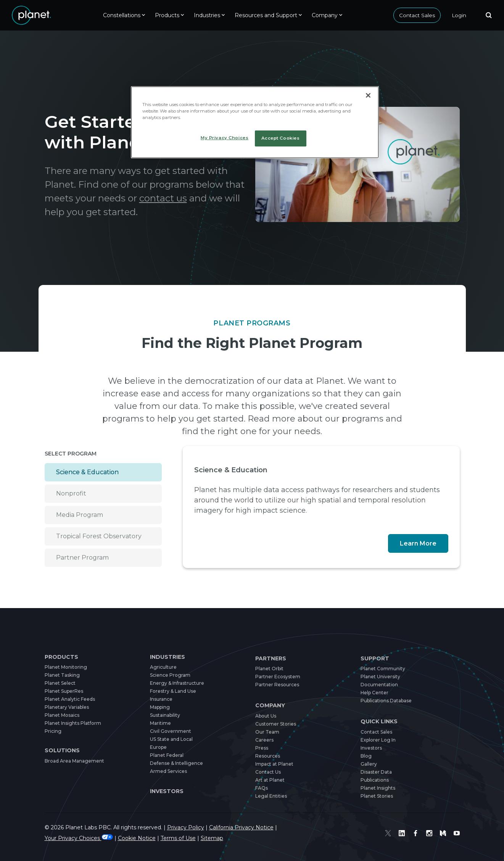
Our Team (267, 732)
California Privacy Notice (254, 827)
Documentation (379, 685)
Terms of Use (185, 838)
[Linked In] (402, 833)
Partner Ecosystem (278, 677)
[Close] (368, 95)
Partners (271, 658)
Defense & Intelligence (177, 763)
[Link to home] (31, 15)
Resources (268, 756)
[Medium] (443, 833)
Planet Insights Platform (73, 723)
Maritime (160, 723)
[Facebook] (415, 833)
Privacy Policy (195, 827)
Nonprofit (72, 493)
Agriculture (163, 667)
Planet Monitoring (66, 667)
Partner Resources (277, 685)
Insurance (162, 699)
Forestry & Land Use (175, 691)
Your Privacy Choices (81, 838)
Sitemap (219, 838)
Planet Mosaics (62, 715)
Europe (159, 747)
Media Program (81, 515)
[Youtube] (457, 833)
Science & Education (89, 472)
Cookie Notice (142, 838)
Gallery (369, 764)
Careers (264, 740)
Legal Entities (271, 796)
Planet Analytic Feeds (71, 699)
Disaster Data (376, 772)
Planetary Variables (67, 707)
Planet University (381, 677)
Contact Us (268, 772)
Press (262, 748)
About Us (266, 716)
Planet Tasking (62, 675)
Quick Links (380, 721)
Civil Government (171, 731)
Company (271, 705)
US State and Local (173, 739)
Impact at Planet (275, 764)
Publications (375, 780)
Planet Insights (378, 788)
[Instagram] (429, 833)
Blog (366, 756)
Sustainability (166, 715)
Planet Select (60, 683)
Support (374, 658)
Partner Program (83, 558)
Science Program (170, 675)
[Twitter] (388, 833)
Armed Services (169, 771)
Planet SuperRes (64, 691)
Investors (167, 791)
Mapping (160, 707)
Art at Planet (270, 780)
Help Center (375, 693)
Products (61, 657)
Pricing (53, 731)
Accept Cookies (280, 138)
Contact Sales (417, 15)
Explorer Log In (379, 740)
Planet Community (383, 669)
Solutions (62, 750)
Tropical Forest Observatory (102, 536)
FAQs (262, 788)
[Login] (459, 15)
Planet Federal (167, 755)
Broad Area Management (75, 761)
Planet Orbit (270, 669)
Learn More (418, 543)
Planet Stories (377, 796)
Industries (168, 657)
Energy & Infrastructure (178, 683)
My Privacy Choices (225, 138)
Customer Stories (276, 724)
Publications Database (386, 701)
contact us (194, 198)
